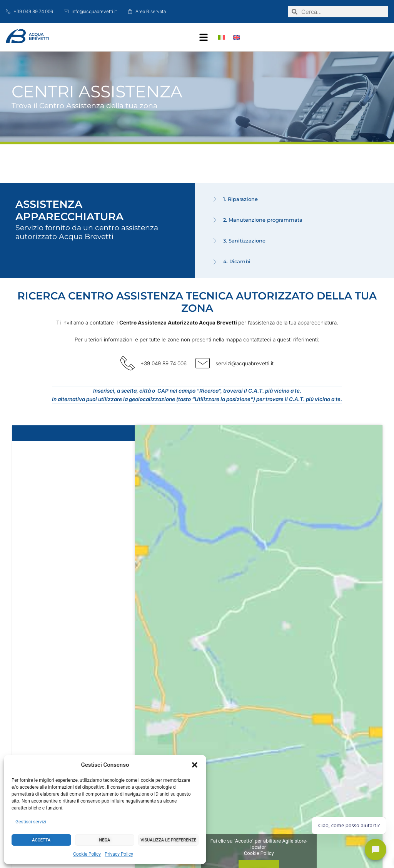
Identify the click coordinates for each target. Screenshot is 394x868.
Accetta (41, 840)
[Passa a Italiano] (222, 37)
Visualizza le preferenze (168, 840)
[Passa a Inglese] (236, 37)
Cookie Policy (87, 854)
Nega (105, 840)
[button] (195, 765)
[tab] (296, 199)
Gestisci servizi (31, 822)
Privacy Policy (119, 854)
